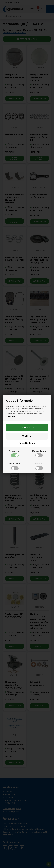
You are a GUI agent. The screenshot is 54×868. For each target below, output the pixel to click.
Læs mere (11, 416)
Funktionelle (15, 466)
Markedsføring (39, 453)
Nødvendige (15, 453)
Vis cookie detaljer (27, 443)
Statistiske (39, 466)
